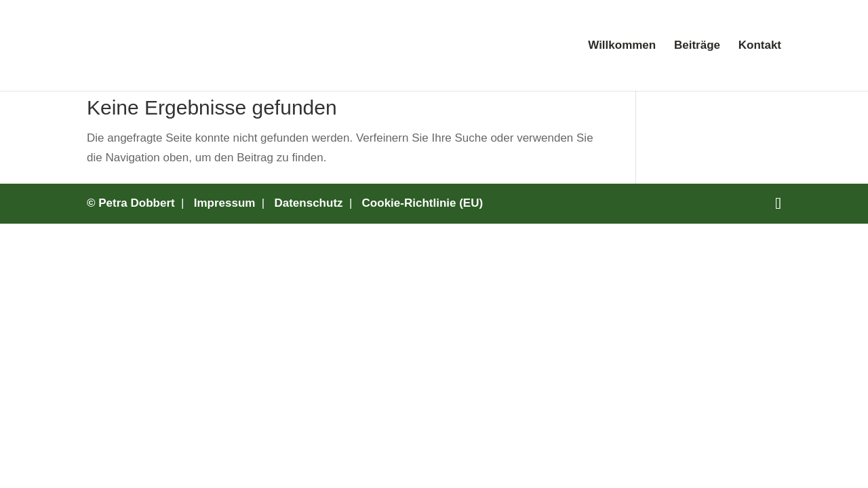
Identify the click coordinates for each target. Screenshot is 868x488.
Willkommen (622, 46)
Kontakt (760, 46)
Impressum (225, 203)
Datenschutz (308, 203)
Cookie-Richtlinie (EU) (423, 203)
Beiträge (697, 46)
